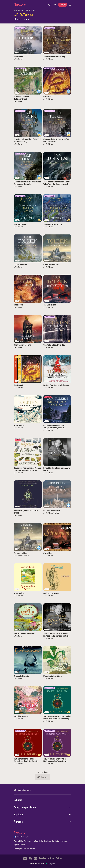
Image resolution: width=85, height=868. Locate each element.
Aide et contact (23, 790)
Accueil (16, 10)
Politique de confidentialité (33, 841)
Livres (23, 10)
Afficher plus (42, 777)
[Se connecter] (55, 5)
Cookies (23, 845)
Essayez (63, 5)
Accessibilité (18, 841)
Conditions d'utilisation (52, 841)
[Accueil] (30, 5)
